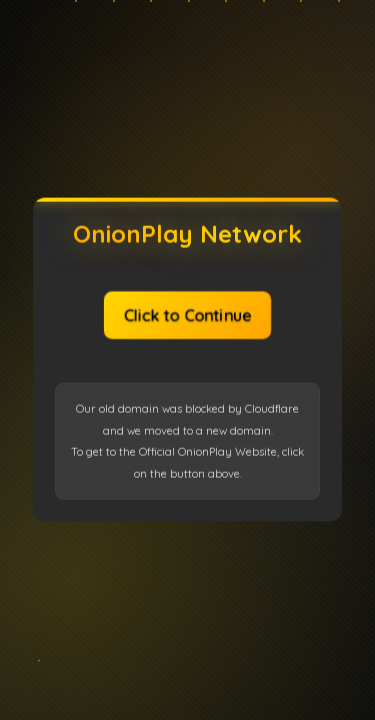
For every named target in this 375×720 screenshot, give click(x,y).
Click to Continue (187, 314)
